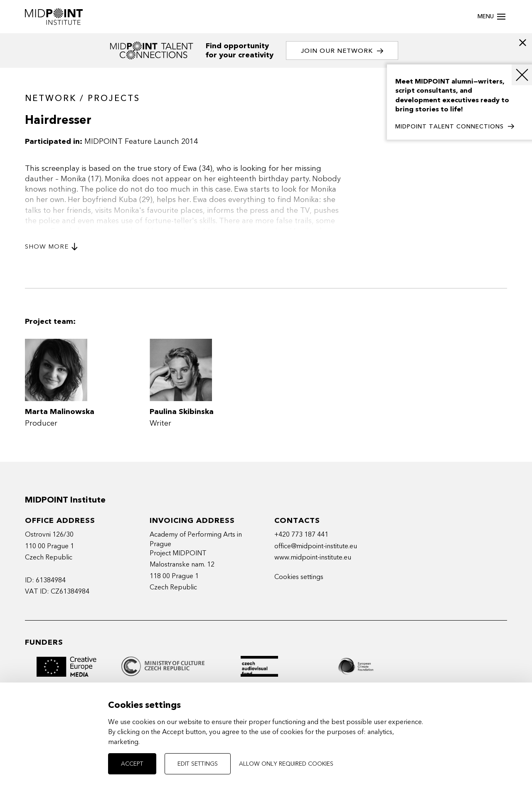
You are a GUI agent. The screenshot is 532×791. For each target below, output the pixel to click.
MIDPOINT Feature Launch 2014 (141, 142)
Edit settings (198, 764)
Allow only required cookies (286, 764)
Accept (132, 764)
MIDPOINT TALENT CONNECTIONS (455, 127)
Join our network (342, 51)
